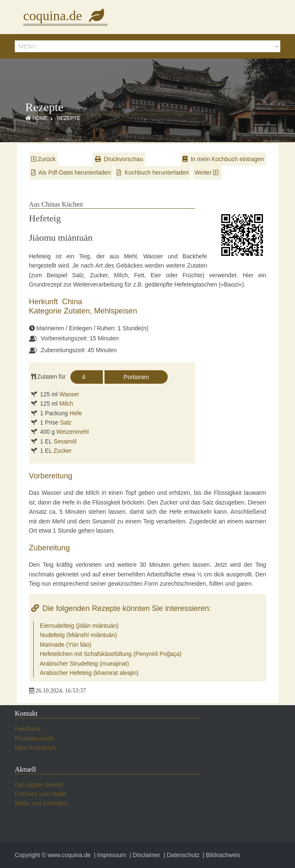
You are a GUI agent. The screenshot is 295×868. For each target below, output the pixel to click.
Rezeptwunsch (34, 738)
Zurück (43, 159)
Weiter (207, 173)
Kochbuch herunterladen (153, 173)
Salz (66, 422)
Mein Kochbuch (35, 748)
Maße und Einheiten (41, 803)
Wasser (69, 394)
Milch (66, 403)
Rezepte (68, 118)
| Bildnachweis (221, 855)
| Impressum (109, 855)
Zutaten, (79, 311)
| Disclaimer (144, 855)
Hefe (76, 413)
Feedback (28, 729)
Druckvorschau (119, 159)
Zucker (63, 451)
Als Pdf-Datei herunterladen (71, 173)
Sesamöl (65, 441)
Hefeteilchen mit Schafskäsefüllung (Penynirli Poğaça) (111, 654)
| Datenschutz (181, 855)
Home (36, 118)
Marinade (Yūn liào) (66, 645)
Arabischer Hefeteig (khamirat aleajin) (89, 673)
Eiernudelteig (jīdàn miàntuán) (79, 626)
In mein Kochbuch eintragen (223, 159)
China (72, 302)
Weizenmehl (73, 432)
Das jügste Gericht (39, 785)
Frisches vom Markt (40, 794)
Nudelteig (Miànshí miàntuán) (79, 635)
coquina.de (65, 16)
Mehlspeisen (115, 311)
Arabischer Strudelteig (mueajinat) (85, 664)
